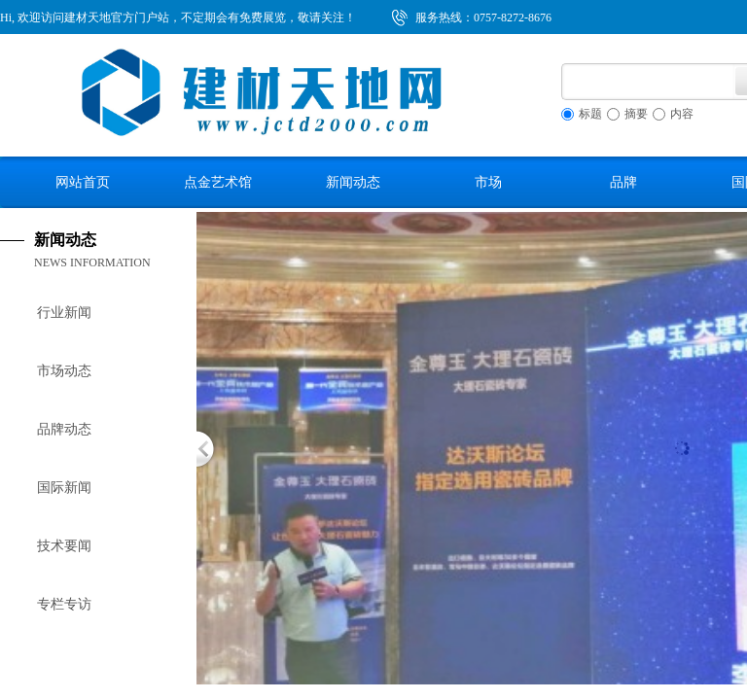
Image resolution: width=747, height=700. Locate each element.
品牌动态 (64, 429)
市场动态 (64, 371)
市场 (488, 182)
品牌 (623, 182)
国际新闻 (64, 488)
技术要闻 (64, 546)
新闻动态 (353, 182)
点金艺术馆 (218, 182)
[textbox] (648, 82)
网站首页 (83, 182)
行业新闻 (64, 313)
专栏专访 (64, 604)
